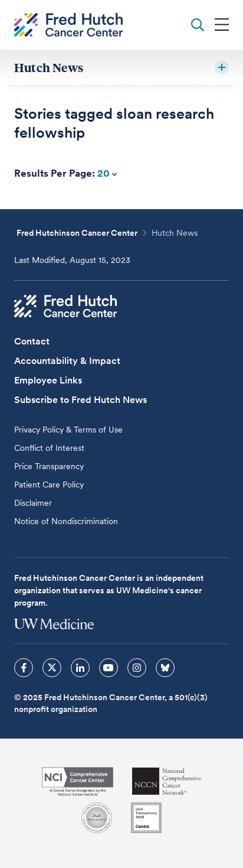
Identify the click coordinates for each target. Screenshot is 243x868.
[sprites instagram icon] (137, 668)
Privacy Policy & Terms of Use (68, 430)
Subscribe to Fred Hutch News (81, 400)
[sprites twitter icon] (52, 668)
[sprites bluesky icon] (165, 668)
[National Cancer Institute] (78, 781)
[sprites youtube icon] (109, 668)
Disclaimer (33, 503)
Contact (32, 341)
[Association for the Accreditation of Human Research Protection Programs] (97, 818)
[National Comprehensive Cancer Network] (167, 781)
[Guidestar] (146, 818)
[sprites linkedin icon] (80, 668)
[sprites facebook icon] (24, 668)
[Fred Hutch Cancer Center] (65, 306)
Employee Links (48, 380)
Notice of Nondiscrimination (66, 521)
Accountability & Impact (67, 361)
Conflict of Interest (49, 448)
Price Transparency (49, 466)
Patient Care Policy (49, 485)
